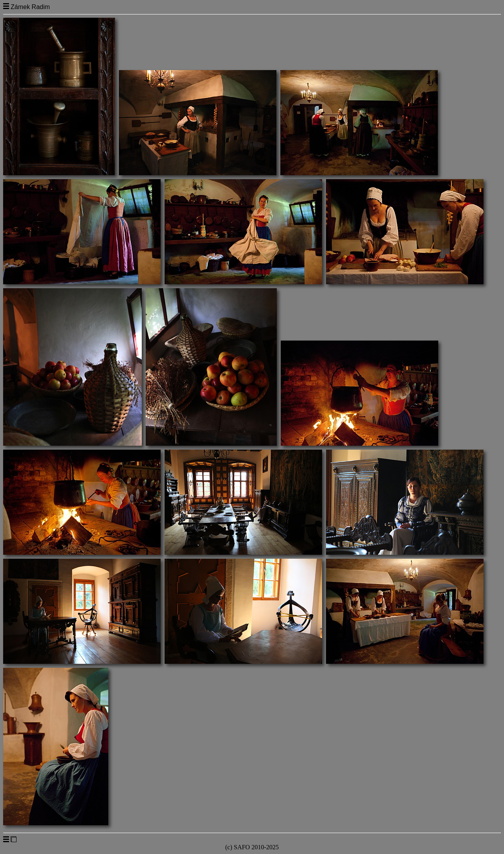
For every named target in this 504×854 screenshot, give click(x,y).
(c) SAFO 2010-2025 (252, 847)
